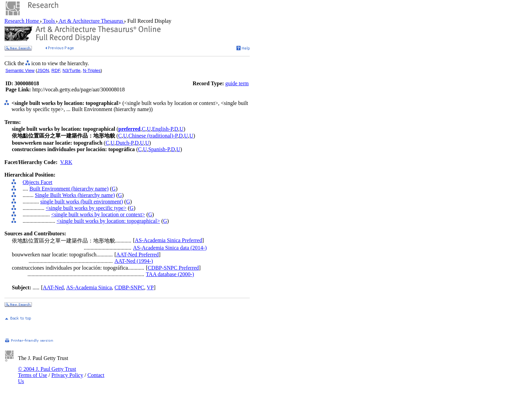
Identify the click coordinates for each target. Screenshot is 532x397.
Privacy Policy (67, 375)
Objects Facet (38, 182)
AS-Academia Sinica (89, 287)
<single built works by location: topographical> (108, 221)
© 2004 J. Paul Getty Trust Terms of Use (47, 372)
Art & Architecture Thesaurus (91, 21)
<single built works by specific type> (86, 208)
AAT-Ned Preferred (138, 255)
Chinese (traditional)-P (153, 136)
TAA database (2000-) (170, 274)
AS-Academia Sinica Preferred (168, 240)
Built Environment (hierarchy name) (69, 189)
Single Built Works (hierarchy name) (75, 195)
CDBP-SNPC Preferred (173, 268)
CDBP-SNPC (129, 287)
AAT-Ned (53, 287)
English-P (162, 129)
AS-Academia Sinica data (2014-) (170, 248)
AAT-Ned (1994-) (134, 261)
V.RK (66, 162)
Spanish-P (159, 149)
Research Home (22, 21)
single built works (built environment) (82, 202)
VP (150, 287)
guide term (237, 83)
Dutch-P (125, 143)
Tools (49, 21)
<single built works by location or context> (98, 214)
